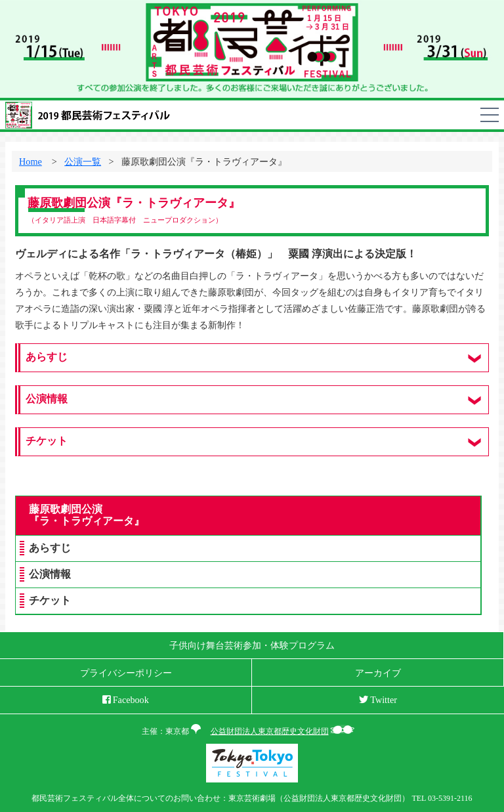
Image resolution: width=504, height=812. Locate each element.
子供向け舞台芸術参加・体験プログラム (252, 645)
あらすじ (50, 548)
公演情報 (50, 574)
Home (31, 161)
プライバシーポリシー (126, 673)
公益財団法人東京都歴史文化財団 (270, 731)
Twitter (378, 700)
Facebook (126, 700)
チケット (50, 601)
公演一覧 (83, 161)
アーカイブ (378, 673)
